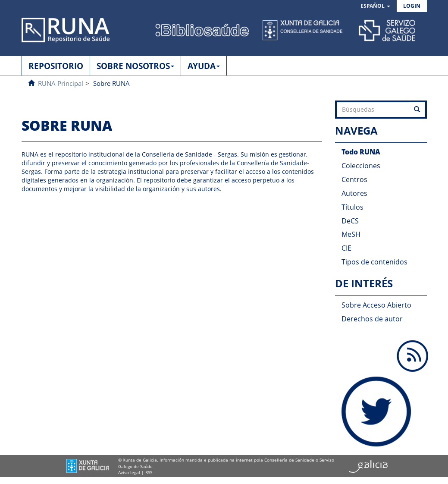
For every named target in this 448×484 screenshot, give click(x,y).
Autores (354, 193)
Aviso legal (129, 472)
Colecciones (361, 166)
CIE (346, 248)
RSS (149, 472)
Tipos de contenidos (374, 262)
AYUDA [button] (204, 66)
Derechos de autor (372, 319)
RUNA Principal (61, 83)
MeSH (351, 234)
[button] (375, 6)
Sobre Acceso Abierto (376, 305)
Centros (354, 179)
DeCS (350, 221)
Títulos (352, 207)
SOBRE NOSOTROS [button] (135, 66)
